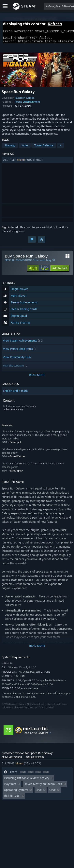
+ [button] (60, 148)
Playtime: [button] (10, 786)
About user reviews (12, 759)
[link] (38, 271)
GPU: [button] (52, 792)
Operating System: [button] (16, 792)
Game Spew (16, 473)
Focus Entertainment (27, 104)
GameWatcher (17, 459)
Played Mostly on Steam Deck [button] (43, 786)
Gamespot (15, 444)
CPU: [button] (39, 792)
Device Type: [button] (12, 798)
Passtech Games (24, 100)
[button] (37, 162)
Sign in (6, 230)
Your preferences (35, 759)
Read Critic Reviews (35, 735)
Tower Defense (44, 148)
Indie (25, 148)
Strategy (10, 148)
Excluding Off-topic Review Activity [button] (27, 780)
